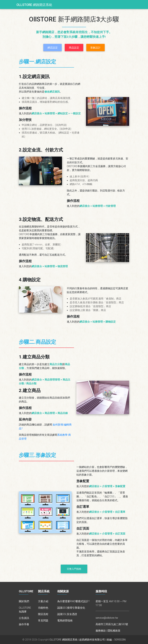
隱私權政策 (114, 631)
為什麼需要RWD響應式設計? (73, 601)
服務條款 (101, 631)
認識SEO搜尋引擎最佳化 (71, 608)
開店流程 (43, 614)
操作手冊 (24, 624)
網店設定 (53, 48)
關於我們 (24, 601)
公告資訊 (24, 618)
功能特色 (43, 608)
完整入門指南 (74, 569)
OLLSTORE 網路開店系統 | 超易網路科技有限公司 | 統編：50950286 (88, 640)
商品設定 (74, 48)
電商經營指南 (65, 620)
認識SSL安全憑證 (67, 614)
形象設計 (95, 48)
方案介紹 (43, 601)
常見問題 (43, 620)
